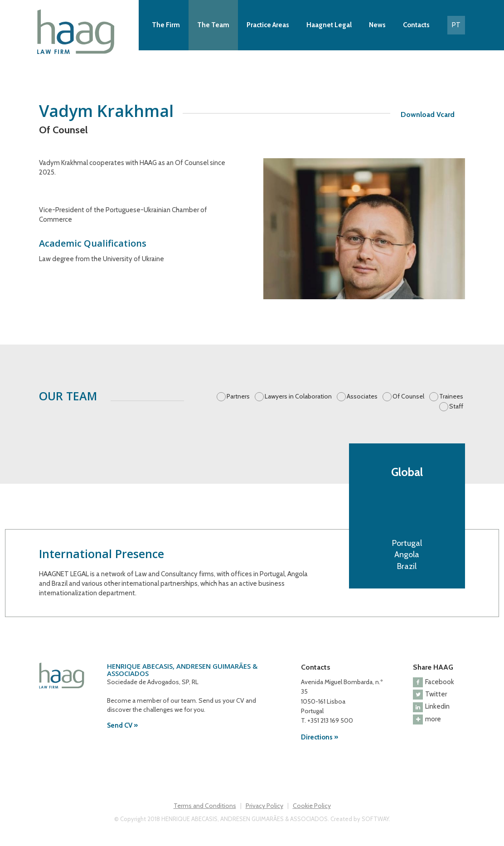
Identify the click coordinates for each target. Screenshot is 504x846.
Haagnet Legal (329, 25)
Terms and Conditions (205, 806)
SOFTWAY (375, 819)
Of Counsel (408, 396)
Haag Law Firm (78, 32)
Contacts (416, 25)
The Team (213, 25)
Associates (362, 396)
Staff (456, 406)
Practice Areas (268, 25)
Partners (238, 396)
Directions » (320, 737)
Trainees (451, 396)
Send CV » (122, 725)
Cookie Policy (312, 806)
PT (456, 25)
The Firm (166, 25)
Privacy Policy (264, 806)
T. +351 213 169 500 (327, 720)
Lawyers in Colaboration (298, 396)
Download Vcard (428, 114)
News (377, 25)
